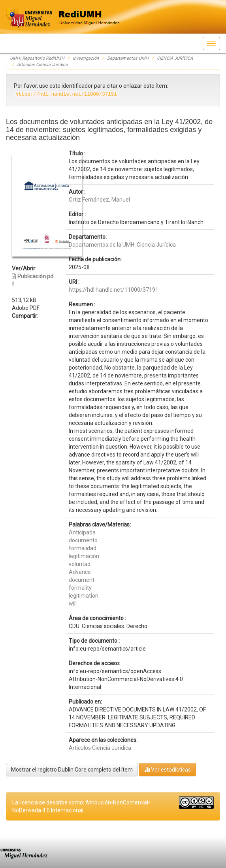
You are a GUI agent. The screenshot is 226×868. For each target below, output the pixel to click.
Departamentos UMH (128, 58)
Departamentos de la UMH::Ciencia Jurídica (122, 245)
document (82, 580)
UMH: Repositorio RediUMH (37, 58)
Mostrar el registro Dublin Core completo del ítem (72, 770)
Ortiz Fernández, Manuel (99, 200)
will (73, 604)
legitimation (84, 596)
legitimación (84, 556)
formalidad (83, 548)
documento (83, 540)
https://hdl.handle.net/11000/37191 (114, 290)
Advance (80, 572)
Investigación (86, 58)
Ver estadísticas (168, 769)
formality (80, 588)
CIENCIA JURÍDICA (175, 58)
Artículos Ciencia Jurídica (42, 65)
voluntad (80, 564)
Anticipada (82, 532)
